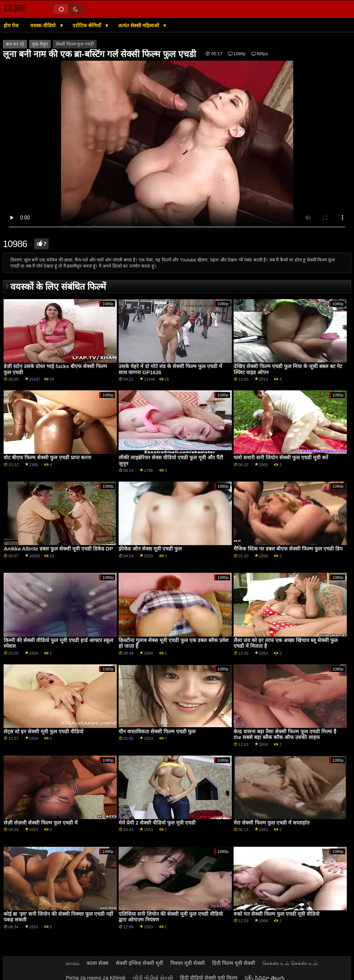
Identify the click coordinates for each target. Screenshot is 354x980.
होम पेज (11, 25)
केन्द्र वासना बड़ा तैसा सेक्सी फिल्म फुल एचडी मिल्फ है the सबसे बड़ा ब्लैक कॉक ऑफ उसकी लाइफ (285, 735)
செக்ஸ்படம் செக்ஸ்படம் (290, 963)
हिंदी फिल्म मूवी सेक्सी (234, 963)
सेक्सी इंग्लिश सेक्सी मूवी (139, 963)
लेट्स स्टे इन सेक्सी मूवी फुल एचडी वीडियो (43, 731)
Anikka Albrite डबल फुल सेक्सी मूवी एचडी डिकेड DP (58, 549)
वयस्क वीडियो (44, 25)
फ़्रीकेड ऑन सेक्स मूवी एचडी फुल (150, 549)
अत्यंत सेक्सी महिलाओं (139, 25)
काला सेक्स (98, 963)
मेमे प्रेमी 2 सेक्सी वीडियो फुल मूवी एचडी (157, 823)
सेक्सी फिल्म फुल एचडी (75, 44)
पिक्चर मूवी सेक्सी (188, 963)
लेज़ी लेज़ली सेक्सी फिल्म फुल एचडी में (41, 823)
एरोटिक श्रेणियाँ (88, 25)
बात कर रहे (15, 44)
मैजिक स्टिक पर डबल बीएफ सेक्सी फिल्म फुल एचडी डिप (288, 549)
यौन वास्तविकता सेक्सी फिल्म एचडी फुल (157, 731)
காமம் (73, 963)
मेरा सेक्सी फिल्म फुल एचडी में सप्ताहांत (272, 823)
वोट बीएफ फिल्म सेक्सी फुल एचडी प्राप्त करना (47, 458)
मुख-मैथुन (40, 44)
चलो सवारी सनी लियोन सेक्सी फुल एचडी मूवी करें (281, 458)
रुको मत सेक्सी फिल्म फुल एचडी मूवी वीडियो (277, 914)
